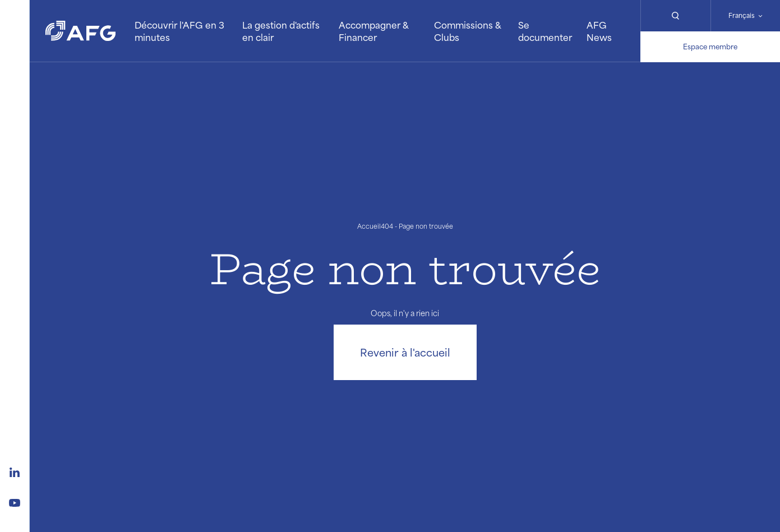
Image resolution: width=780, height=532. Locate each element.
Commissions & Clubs (467, 31)
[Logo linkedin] (15, 471)
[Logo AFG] (80, 31)
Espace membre (710, 47)
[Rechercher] (675, 16)
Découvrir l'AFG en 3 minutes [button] (179, 31)
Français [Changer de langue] (742, 15)
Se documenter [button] (545, 31)
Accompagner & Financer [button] (373, 31)
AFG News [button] (599, 31)
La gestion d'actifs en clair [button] (281, 31)
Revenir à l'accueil (405, 352)
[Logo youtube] (15, 501)
